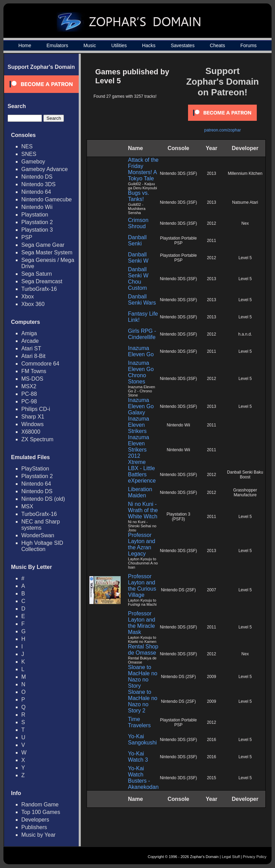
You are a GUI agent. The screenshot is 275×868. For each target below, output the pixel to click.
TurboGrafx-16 (39, 289)
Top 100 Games (41, 812)
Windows (32, 424)
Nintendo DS (37, 177)
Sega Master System (47, 252)
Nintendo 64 (36, 192)
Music (90, 45)
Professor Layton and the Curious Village (142, 586)
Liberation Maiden (140, 492)
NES (27, 146)
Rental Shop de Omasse (143, 650)
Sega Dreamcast (42, 281)
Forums (248, 45)
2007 (212, 590)
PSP (27, 237)
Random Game (40, 805)
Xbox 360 (33, 304)
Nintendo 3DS (38, 184)
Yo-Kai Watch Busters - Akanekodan (143, 778)
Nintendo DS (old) (43, 499)
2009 (212, 677)
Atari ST (31, 348)
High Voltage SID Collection (42, 546)
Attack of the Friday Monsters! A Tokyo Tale (143, 169)
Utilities (119, 45)
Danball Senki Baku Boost (245, 475)
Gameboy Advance (45, 169)
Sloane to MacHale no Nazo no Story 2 (142, 701)
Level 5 (245, 258)
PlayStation (35, 469)
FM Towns (34, 371)
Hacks (149, 45)
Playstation (35, 215)
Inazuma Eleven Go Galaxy (141, 406)
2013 (212, 173)
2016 (212, 740)
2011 (212, 241)
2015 (212, 778)
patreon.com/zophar (223, 130)
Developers (35, 820)
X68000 (31, 432)
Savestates (183, 45)
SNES (29, 154)
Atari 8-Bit (33, 356)
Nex (245, 223)
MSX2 (29, 386)
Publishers (34, 827)
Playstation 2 (37, 222)
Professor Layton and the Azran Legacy (141, 544)
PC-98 (29, 401)
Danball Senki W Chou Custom (138, 279)
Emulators (57, 45)
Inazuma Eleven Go (141, 351)
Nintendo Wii (37, 207)
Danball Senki (137, 240)
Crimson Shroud (138, 223)
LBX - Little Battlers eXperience (142, 474)
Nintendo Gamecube (47, 199)
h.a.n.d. (245, 334)
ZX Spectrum (37, 439)
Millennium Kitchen (245, 173)
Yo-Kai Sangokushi (142, 739)
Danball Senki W (138, 258)
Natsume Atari (245, 202)
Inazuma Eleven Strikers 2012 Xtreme (138, 450)
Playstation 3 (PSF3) (179, 517)
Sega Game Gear (43, 245)
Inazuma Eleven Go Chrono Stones (141, 372)
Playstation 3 (37, 230)
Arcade (30, 341)
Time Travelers (139, 722)
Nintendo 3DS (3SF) (178, 173)
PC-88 (29, 394)
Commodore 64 (40, 364)
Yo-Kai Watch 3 (138, 757)
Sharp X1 (33, 417)
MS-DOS (32, 379)
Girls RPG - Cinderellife (142, 334)
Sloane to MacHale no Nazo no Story (142, 676)
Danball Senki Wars (142, 300)
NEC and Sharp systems (41, 525)
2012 (212, 223)
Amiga (29, 333)
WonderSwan (38, 535)
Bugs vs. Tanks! (138, 196)
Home (25, 45)
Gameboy (33, 162)
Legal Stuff (231, 857)
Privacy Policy (255, 857)
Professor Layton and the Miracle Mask (141, 623)
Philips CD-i (36, 409)
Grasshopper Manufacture (245, 493)
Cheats (217, 45)
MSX (27, 506)
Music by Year (38, 835)
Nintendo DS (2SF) (178, 590)
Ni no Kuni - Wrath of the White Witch (143, 510)
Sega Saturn (37, 274)
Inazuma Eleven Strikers (138, 425)
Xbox (27, 297)
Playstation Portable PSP (179, 241)
